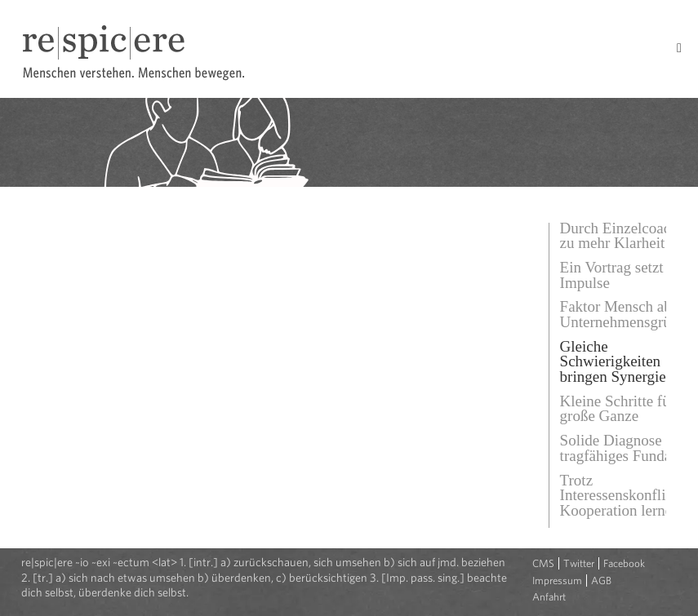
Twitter (579, 563)
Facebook (624, 563)
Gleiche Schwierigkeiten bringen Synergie (613, 361)
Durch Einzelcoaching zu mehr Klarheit (629, 236)
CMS (543, 563)
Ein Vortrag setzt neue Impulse (629, 275)
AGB (601, 581)
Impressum (557, 581)
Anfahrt (549, 597)
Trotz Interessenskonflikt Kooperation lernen (620, 495)
